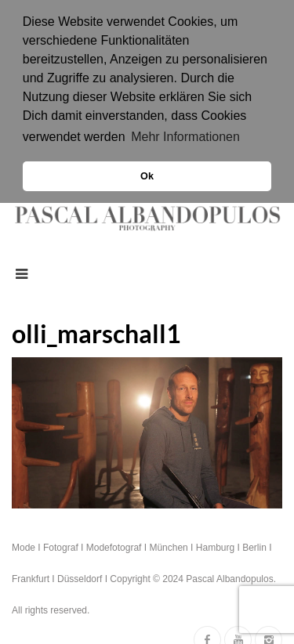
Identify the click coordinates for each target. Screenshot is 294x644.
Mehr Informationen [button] (185, 137)
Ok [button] (147, 176)
